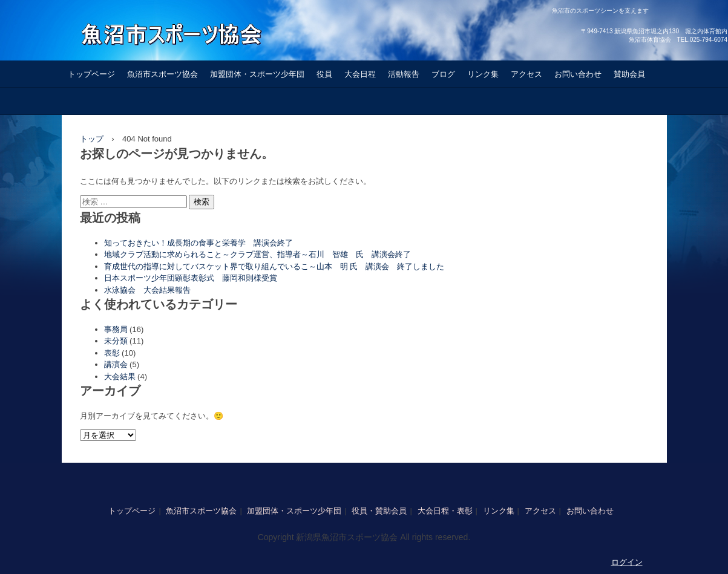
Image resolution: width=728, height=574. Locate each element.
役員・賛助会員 (379, 511)
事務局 (116, 329)
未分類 (116, 341)
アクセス (526, 74)
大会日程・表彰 (445, 511)
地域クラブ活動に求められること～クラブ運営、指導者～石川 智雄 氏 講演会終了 (257, 254)
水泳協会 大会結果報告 (151, 290)
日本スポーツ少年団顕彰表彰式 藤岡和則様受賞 (191, 278)
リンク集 (483, 74)
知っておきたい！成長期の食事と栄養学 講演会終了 (198, 243)
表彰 (112, 353)
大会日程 (360, 74)
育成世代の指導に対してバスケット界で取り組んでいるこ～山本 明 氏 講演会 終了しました (274, 266)
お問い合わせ (578, 74)
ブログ (443, 74)
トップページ (91, 74)
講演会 (116, 364)
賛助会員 (629, 74)
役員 (324, 74)
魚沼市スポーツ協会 (162, 74)
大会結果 (120, 377)
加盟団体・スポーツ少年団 (257, 74)
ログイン (627, 562)
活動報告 (404, 74)
